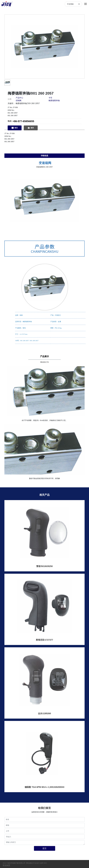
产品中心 (19, 98)
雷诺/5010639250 (44, 566)
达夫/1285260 (44, 713)
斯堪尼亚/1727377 (44, 640)
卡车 (50, 98)
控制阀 (19, 101)
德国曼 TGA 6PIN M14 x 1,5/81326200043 (44, 787)
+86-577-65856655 (23, 121)
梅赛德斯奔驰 (54, 101)
